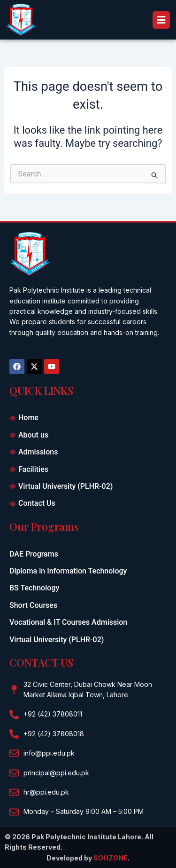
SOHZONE (111, 858)
